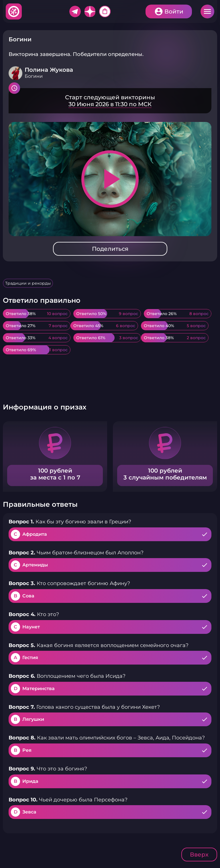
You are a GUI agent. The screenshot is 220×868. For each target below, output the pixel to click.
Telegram (75, 11)
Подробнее (110, 101)
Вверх (199, 855)
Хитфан (14, 11)
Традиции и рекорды (28, 283)
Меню (207, 11)
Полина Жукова (49, 70)
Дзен (90, 11)
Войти (174, 11)
